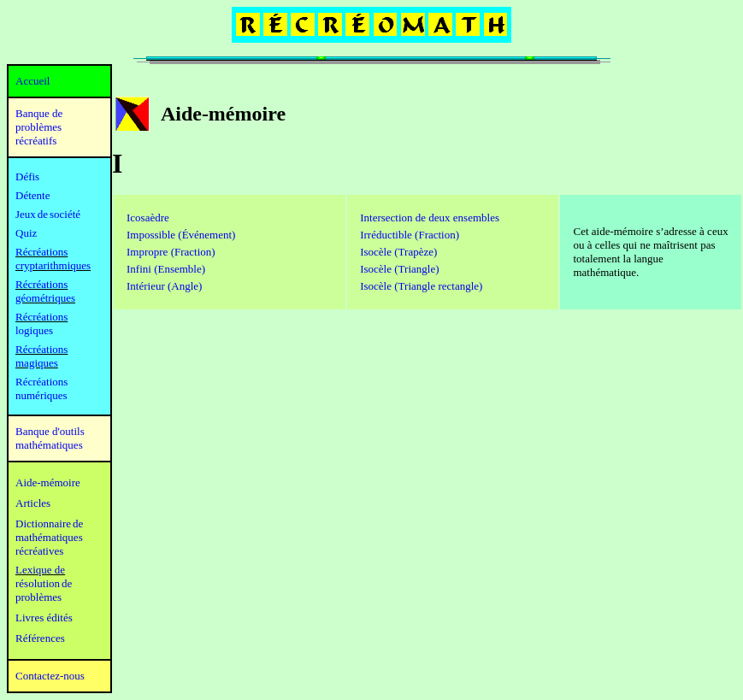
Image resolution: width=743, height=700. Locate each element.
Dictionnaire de (49, 524)
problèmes (38, 597)
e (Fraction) (189, 252)
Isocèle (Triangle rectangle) (421, 286)
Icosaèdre (148, 218)
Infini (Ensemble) (166, 269)
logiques (34, 330)
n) (410, 235)
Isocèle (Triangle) (399, 269)
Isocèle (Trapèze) (398, 252)
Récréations (41, 317)
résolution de (44, 583)
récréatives (39, 551)
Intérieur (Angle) (164, 286)
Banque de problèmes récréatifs (39, 127)
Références (40, 638)
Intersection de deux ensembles (430, 218)
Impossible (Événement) (181, 235)
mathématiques (49, 537)
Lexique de (40, 570)
